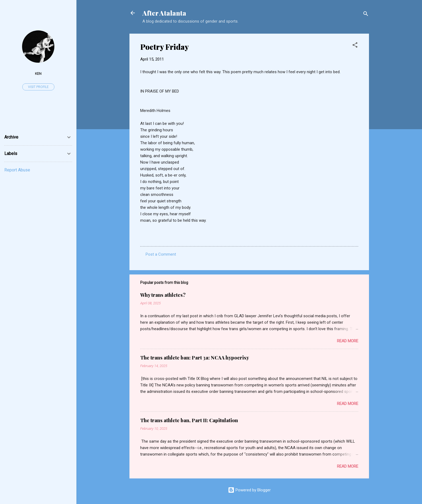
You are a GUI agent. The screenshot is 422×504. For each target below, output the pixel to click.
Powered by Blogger (249, 490)
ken (38, 73)
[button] (355, 46)
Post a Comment (161, 254)
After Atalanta (164, 13)
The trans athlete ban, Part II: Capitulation (189, 420)
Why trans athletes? (163, 295)
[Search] (366, 15)
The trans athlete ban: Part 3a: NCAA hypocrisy (195, 358)
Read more (348, 341)
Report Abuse (17, 170)
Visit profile (38, 87)
